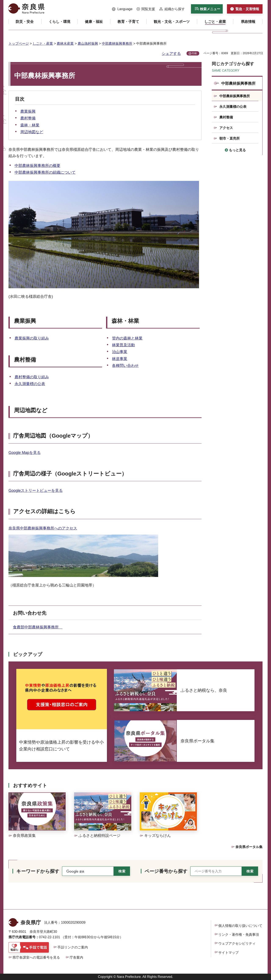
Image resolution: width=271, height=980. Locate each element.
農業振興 (28, 111)
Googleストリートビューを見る (36, 491)
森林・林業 (30, 125)
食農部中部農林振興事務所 (38, 627)
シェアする (171, 54)
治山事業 (120, 352)
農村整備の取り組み (32, 377)
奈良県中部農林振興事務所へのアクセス (43, 528)
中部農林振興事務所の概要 (37, 166)
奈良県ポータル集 (249, 847)
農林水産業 (65, 44)
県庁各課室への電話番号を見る (36, 957)
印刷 (194, 53)
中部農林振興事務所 (117, 44)
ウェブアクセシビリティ (237, 943)
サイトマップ (228, 953)
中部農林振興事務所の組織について (45, 172)
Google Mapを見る (25, 453)
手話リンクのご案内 (73, 947)
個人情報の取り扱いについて (240, 926)
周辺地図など (32, 132)
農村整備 (28, 118)
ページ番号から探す (166, 871)
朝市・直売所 (230, 138)
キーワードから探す (38, 871)
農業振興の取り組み (32, 338)
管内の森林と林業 (127, 338)
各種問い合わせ (125, 366)
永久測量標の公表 (30, 384)
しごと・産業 (43, 44)
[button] (122, 9)
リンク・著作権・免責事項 (239, 935)
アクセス (226, 128)
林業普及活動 (123, 345)
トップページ (19, 44)
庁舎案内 (76, 957)
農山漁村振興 (88, 44)
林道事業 (120, 359)
